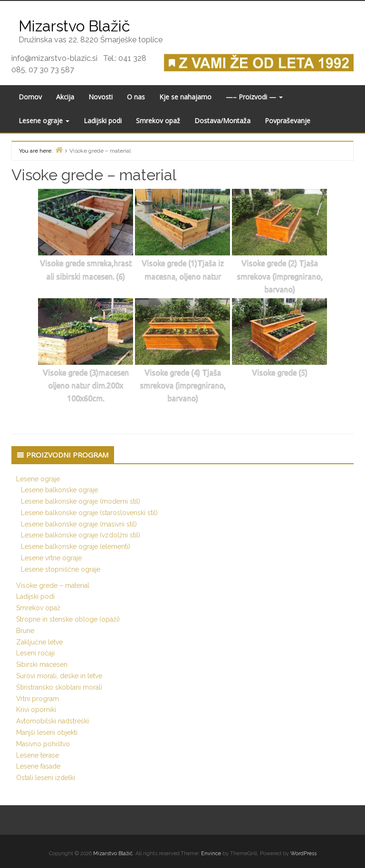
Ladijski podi (103, 121)
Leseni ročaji (35, 653)
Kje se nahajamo (185, 97)
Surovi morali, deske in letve (59, 676)
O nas (136, 97)
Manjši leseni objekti (47, 732)
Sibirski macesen (42, 664)
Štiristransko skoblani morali (59, 687)
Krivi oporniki (36, 710)
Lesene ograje (44, 121)
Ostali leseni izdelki (46, 778)
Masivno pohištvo (43, 744)
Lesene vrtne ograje (51, 558)
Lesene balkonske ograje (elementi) (76, 546)
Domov (30, 97)
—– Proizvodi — (254, 97)
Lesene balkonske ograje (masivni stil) (79, 524)
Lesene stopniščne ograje (61, 569)
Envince (211, 853)
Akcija (65, 97)
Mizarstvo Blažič (113, 853)
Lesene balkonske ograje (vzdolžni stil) (81, 535)
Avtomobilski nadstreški (53, 721)
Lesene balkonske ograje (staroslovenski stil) (89, 513)
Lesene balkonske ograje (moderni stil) (81, 501)
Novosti (101, 97)
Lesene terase (38, 755)
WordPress (303, 853)
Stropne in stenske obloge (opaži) (68, 619)
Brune (25, 631)
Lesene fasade (38, 766)
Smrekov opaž (158, 121)
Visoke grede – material (53, 585)
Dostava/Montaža (222, 121)
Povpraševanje (288, 121)
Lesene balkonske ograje (59, 490)
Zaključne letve (39, 642)
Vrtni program (38, 699)
